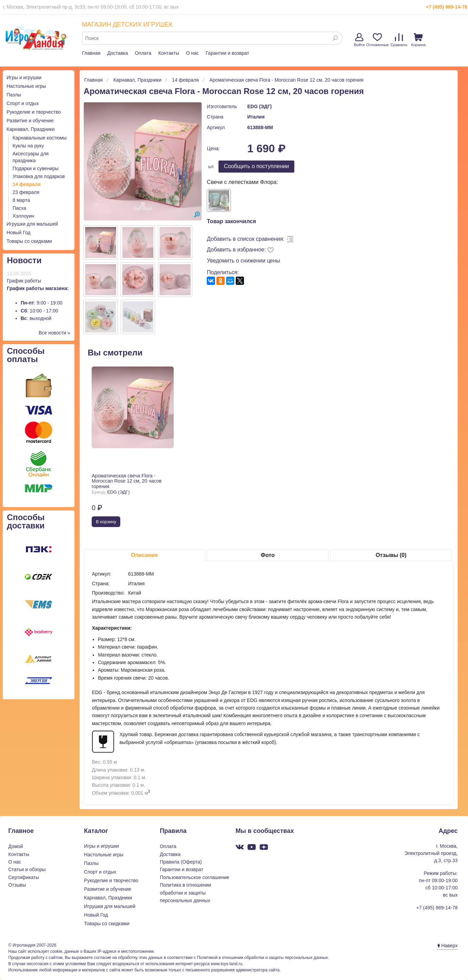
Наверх (447, 946)
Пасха (19, 208)
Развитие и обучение (30, 121)
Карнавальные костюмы (40, 138)
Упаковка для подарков (39, 176)
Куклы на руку (28, 146)
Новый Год (18, 233)
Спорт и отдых (23, 103)
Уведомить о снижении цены (243, 261)
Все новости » (54, 333)
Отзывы (17, 885)
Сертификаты (24, 877)
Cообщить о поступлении (257, 166)
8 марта (22, 200)
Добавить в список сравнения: (246, 239)
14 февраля (27, 184)
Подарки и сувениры (36, 168)
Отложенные (378, 40)
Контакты (169, 53)
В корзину (106, 522)
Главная (91, 53)
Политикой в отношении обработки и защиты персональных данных (262, 958)
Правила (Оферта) (181, 862)
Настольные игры (26, 86)
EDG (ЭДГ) (259, 106)
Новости (24, 260)
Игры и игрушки (24, 78)
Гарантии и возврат (227, 53)
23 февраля (26, 192)
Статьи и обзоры (27, 869)
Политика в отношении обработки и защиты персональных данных (186, 893)
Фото (268, 555)
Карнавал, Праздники (31, 129)
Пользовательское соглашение (195, 877)
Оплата (143, 53)
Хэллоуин (24, 216)
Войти (359, 40)
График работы (24, 281)
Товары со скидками (29, 241)
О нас (192, 53)
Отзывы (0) (391, 555)
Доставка (118, 53)
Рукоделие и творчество (34, 112)
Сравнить (399, 40)
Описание (144, 555)
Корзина (418, 40)
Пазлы (14, 95)
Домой (16, 846)
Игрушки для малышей (32, 224)
